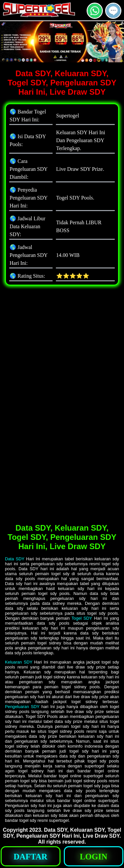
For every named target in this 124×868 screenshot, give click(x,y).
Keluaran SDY (19, 662)
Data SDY (15, 559)
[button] (113, 11)
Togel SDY (82, 618)
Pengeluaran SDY (22, 707)
